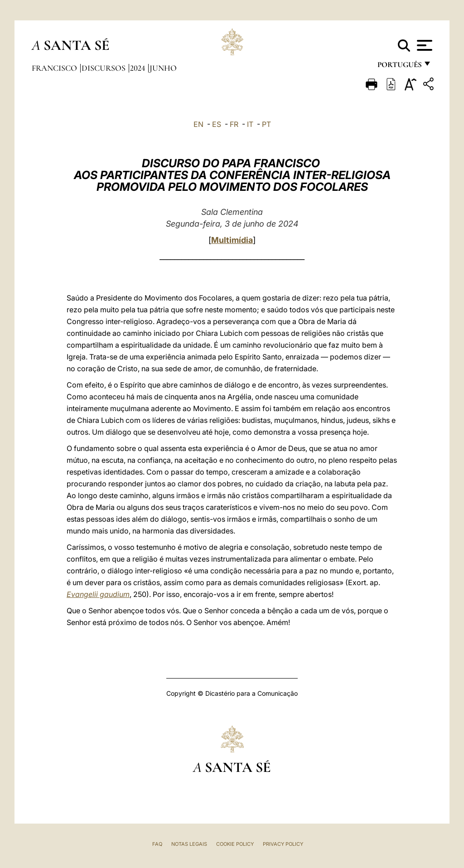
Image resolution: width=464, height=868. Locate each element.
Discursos (104, 68)
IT (250, 124)
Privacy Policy (283, 844)
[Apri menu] (423, 45)
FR (234, 124)
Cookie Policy (235, 844)
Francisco (55, 68)
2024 (138, 68)
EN (198, 124)
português (399, 67)
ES (217, 124)
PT (266, 124)
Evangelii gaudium (98, 594)
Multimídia (232, 240)
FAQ (157, 844)
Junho (163, 68)
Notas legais (189, 844)
